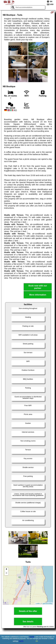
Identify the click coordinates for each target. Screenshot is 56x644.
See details (28, 622)
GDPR (21, 641)
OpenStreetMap (47, 603)
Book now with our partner (38, 287)
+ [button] (7, 569)
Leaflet (38, 603)
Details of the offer (28, 611)
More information (38, 295)
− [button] (7, 573)
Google (32, 637)
